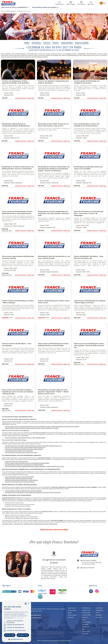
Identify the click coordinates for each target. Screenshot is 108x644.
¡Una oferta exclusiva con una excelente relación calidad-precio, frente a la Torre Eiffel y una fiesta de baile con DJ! (33, 446)
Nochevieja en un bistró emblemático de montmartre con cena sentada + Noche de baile (54, 213)
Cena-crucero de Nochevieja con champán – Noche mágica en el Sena (90, 302)
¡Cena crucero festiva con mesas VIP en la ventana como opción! (21, 452)
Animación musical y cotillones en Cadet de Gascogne (19, 478)
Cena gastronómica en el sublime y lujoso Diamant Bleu (19, 451)
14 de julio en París (18, 524)
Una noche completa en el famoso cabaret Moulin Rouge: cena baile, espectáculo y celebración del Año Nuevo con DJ (34, 466)
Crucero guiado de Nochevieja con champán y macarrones (87, 82)
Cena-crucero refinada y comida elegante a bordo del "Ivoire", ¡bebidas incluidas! (25, 438)
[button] (16, 639)
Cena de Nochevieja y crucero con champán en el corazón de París (87, 125)
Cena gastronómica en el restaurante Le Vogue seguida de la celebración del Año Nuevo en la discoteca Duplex (33, 492)
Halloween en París (29, 524)
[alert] (16, 622)
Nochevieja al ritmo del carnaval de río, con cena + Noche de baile (54, 257)
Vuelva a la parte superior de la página (54, 530)
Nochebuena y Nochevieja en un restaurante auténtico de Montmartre (16, 125)
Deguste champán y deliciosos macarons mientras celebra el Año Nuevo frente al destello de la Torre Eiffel (32, 428)
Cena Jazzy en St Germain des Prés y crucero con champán (20, 482)
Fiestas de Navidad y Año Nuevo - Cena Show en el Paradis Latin (89, 257)
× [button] (28, 604)
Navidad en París (53, 524)
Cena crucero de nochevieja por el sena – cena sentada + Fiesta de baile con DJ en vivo (89, 345)
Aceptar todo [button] (10, 635)
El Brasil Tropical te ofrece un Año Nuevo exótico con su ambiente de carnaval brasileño (27, 463)
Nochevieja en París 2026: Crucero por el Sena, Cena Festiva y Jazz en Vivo (53, 125)
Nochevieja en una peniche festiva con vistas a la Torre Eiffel (88, 168)
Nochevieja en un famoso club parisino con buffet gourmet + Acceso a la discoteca (18, 168)
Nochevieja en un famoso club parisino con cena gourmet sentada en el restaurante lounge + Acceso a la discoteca (54, 169)
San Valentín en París (7, 524)
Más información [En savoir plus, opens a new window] (19, 618)
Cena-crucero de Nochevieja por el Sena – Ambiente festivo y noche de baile (54, 345)
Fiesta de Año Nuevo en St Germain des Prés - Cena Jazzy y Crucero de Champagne (89, 213)
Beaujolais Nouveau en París (41, 524)
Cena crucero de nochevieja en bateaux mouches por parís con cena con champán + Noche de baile (18, 392)
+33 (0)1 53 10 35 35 (89, 564)
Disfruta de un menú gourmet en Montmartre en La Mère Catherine (21, 480)
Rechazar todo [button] (23, 635)
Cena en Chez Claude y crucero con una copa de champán (19, 477)
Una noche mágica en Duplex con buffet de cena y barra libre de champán (23, 491)
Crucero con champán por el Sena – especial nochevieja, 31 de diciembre (16, 82)
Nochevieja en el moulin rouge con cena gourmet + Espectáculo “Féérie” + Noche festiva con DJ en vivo (53, 392)
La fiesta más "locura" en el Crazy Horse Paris (16, 461)
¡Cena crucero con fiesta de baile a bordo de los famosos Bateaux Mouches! (24, 449)
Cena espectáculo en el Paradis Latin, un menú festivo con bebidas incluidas (24, 465)
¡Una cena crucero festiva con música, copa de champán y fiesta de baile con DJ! (25, 447)
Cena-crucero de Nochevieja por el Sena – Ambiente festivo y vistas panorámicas (18, 212)
